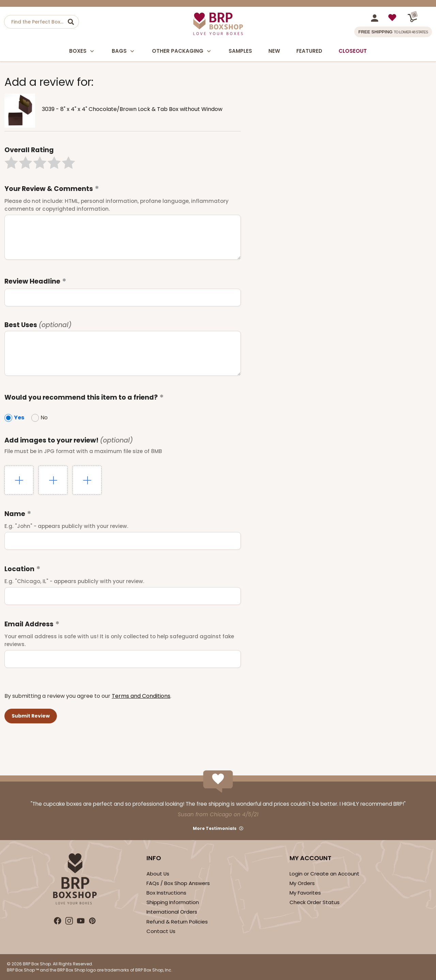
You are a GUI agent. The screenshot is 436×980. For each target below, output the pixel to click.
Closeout (353, 51)
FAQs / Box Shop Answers (178, 883)
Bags (124, 51)
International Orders (172, 912)
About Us (158, 874)
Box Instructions (166, 893)
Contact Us (161, 931)
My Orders (302, 883)
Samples (240, 51)
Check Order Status (315, 902)
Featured (309, 51)
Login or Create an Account (324, 874)
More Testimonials (215, 828)
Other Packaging (182, 51)
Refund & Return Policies (177, 922)
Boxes (82, 51)
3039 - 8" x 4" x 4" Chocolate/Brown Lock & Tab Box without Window (132, 109)
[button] (11, 163)
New (274, 51)
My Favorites (305, 893)
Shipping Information (173, 902)
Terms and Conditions (141, 696)
